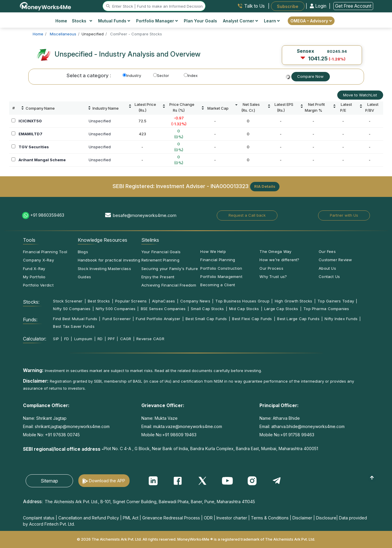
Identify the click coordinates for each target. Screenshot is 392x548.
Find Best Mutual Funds (75, 319)
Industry (132, 75)
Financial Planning (218, 260)
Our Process (271, 268)
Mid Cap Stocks (244, 309)
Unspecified (100, 121)
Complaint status (39, 518)
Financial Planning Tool (45, 252)
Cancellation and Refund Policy (89, 518)
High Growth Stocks (294, 301)
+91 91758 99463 (297, 435)
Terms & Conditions (270, 518)
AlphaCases (163, 301)
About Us (327, 268)
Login (319, 6)
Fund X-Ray (34, 269)
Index (191, 75)
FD (67, 339)
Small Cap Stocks (207, 309)
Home (61, 21)
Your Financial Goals (161, 252)
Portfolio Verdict (38, 285)
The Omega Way (275, 251)
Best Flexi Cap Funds (252, 319)
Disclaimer (302, 518)
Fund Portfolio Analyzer (158, 319)
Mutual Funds (114, 21)
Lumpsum (83, 339)
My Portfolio (34, 277)
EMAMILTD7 (30, 134)
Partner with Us (344, 215)
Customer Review (335, 260)
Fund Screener (117, 319)
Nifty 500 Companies (116, 309)
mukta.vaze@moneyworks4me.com (188, 426)
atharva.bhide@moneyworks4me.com (308, 426)
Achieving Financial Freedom (169, 285)
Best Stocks (99, 301)
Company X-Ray (38, 260)
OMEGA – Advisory (311, 21)
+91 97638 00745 (62, 435)
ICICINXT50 (30, 121)
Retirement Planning (160, 260)
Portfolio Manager (157, 21)
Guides (84, 277)
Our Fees (327, 251)
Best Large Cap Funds (298, 319)
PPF (111, 339)
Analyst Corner (240, 21)
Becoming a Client (218, 285)
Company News (195, 301)
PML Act (131, 518)
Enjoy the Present (158, 277)
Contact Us (329, 277)
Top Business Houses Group (242, 301)
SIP (56, 339)
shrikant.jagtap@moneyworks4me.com (72, 426)
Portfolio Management (221, 277)
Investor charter (232, 518)
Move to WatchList (360, 95)
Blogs (83, 252)
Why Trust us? (273, 277)
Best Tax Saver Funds (74, 326)
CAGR (126, 339)
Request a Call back (247, 215)
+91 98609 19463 (179, 435)
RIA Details (265, 186)
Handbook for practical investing (109, 260)
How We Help (213, 251)
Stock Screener (68, 301)
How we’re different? (279, 260)
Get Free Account (353, 6)
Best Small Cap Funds (206, 319)
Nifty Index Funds (341, 319)
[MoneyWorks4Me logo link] (46, 6)
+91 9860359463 (47, 215)
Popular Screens (131, 301)
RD (100, 339)
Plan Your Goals (200, 21)
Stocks (82, 21)
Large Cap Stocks (281, 309)
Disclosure (326, 518)
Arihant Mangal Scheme (42, 160)
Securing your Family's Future (170, 269)
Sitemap (49, 481)
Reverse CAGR (150, 339)
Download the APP (107, 481)
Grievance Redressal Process (171, 518)
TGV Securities (34, 147)
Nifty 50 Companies (72, 309)
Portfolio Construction (221, 268)
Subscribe (288, 6)
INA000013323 (230, 186)
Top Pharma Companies (326, 309)
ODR (208, 518)
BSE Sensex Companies (163, 309)
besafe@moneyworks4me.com (145, 215)
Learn (272, 21)
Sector (161, 75)
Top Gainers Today (336, 301)
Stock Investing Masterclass (104, 269)
